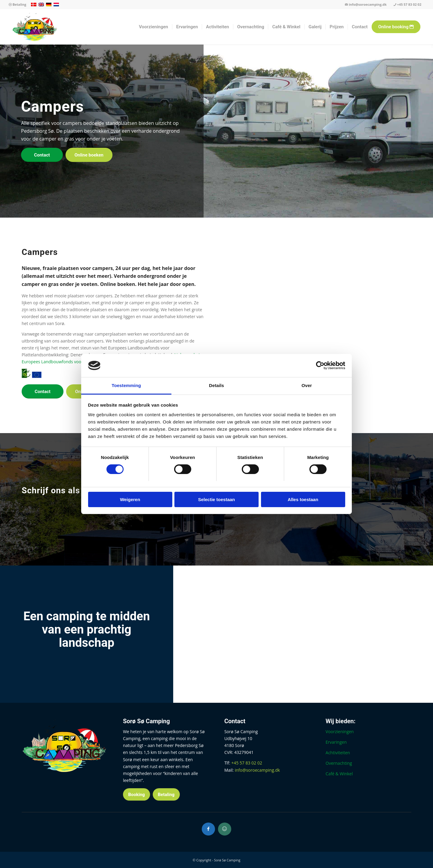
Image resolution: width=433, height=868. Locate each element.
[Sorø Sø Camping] (35, 27)
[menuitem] (17, 5)
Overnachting (339, 763)
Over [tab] (307, 385)
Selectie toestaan (217, 499)
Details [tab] (216, 385)
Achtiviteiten (338, 753)
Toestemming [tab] (126, 385)
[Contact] (42, 155)
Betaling (17, 4)
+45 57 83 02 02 (407, 4)
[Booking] (137, 794)
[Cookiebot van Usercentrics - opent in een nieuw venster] (319, 365)
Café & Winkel (339, 774)
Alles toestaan (303, 499)
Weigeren (130, 499)
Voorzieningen (340, 732)
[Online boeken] (89, 155)
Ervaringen (336, 742)
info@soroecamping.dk (366, 4)
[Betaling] (166, 794)
